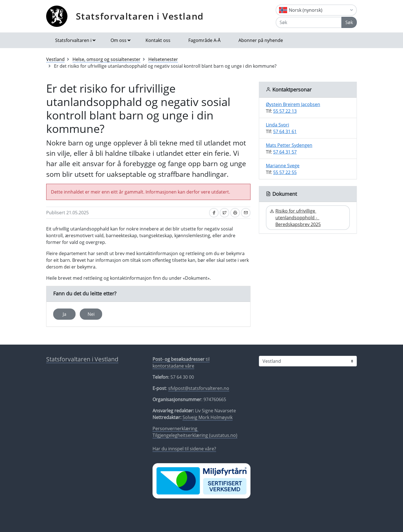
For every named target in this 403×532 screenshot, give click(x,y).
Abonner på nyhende (261, 40)
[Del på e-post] (246, 213)
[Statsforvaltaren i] (308, 361)
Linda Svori (277, 125)
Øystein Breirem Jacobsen (293, 104)
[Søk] (309, 22)
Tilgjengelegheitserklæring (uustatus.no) (195, 435)
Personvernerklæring (175, 429)
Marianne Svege (283, 166)
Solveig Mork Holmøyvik (208, 417)
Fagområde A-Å (204, 40)
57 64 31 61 (285, 131)
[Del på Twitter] (224, 213)
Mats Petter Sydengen (289, 145)
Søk (349, 22)
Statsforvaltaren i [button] (73, 40)
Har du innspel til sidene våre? (184, 449)
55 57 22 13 (285, 111)
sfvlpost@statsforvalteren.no (199, 388)
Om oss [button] (119, 40)
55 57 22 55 (285, 172)
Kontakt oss (158, 40)
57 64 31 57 (285, 152)
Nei (91, 314)
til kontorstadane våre (181, 362)
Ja (65, 314)
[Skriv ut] (235, 213)
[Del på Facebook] (214, 213)
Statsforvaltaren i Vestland (140, 16)
